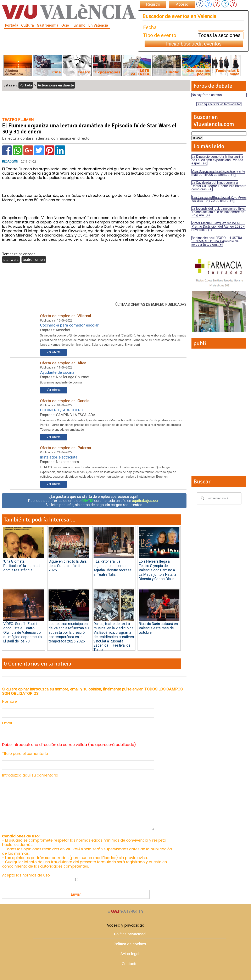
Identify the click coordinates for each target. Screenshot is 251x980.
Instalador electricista (59, 457)
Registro (153, 4)
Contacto (130, 964)
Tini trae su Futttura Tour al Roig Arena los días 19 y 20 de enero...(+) (219, 199)
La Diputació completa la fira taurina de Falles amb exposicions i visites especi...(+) (217, 160)
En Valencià (98, 25)
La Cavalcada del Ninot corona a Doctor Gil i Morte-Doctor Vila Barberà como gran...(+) (219, 186)
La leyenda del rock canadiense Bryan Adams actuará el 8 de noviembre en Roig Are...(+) (219, 212)
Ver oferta (54, 352)
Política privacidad (130, 934)
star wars (11, 259)
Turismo (79, 25)
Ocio (65, 25)
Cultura (27, 25)
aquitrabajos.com (146, 501)
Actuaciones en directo (56, 85)
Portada (12, 25)
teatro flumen (34, 259)
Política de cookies (130, 944)
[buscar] (218, 498)
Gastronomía (48, 25)
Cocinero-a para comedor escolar (69, 325)
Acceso (182, 4)
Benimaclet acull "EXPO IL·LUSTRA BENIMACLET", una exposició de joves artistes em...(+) (217, 241)
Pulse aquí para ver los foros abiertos (219, 104)
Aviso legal (130, 954)
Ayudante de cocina (57, 372)
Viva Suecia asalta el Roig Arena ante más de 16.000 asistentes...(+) (218, 173)
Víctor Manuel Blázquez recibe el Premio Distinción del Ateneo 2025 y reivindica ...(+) (218, 226)
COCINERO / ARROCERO (62, 410)
